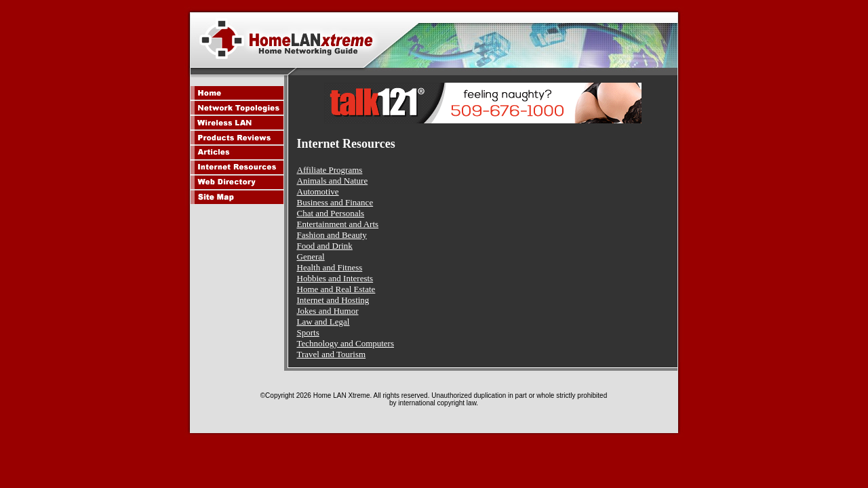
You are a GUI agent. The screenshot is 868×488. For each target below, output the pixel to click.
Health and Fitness (330, 267)
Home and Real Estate (336, 289)
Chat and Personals (331, 213)
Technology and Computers (346, 343)
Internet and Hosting (333, 300)
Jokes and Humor (328, 311)
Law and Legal (323, 322)
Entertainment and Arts (338, 224)
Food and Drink (325, 246)
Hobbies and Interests (335, 278)
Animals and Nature (333, 181)
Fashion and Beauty (332, 235)
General (311, 257)
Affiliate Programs (330, 170)
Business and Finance (335, 202)
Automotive (318, 191)
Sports (308, 332)
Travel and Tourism (332, 354)
